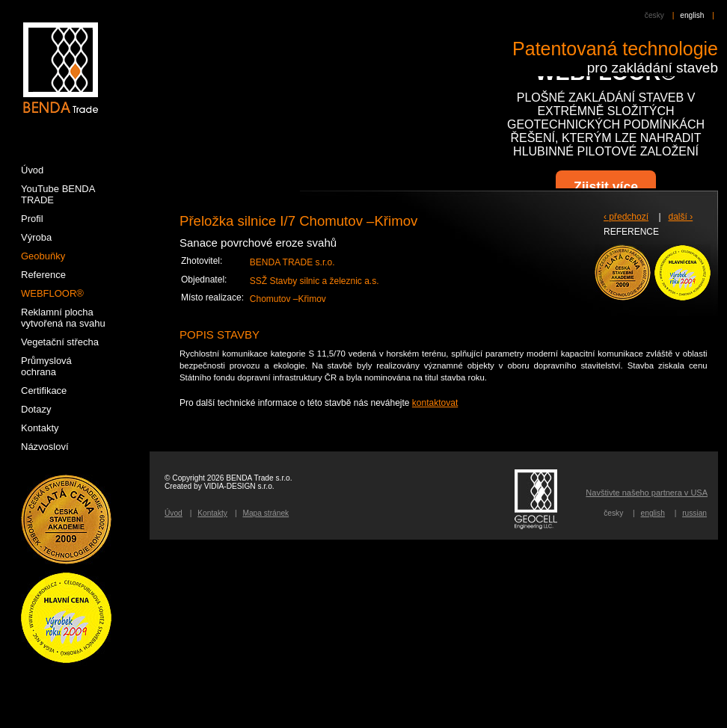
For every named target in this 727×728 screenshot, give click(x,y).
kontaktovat (435, 403)
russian (694, 513)
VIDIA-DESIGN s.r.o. (239, 486)
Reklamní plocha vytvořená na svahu (63, 318)
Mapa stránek (266, 513)
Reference (43, 275)
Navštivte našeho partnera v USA (647, 493)
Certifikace (44, 391)
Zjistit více (606, 187)
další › (681, 217)
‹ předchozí (626, 217)
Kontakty (212, 513)
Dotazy (36, 409)
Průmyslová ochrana (46, 366)
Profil (32, 219)
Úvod (174, 513)
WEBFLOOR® (52, 293)
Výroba (36, 237)
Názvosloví (45, 447)
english (692, 15)
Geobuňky (43, 256)
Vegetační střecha (60, 342)
